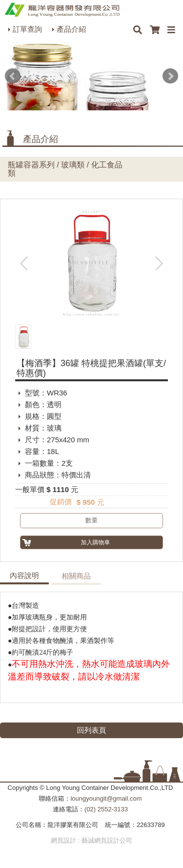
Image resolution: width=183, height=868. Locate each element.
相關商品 (76, 576)
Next (170, 76)
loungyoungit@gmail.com (106, 798)
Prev (13, 76)
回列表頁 (92, 730)
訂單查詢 (27, 29)
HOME (62, 10)
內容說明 (24, 576)
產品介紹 (71, 29)
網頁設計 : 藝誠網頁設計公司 (91, 840)
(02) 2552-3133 (106, 809)
